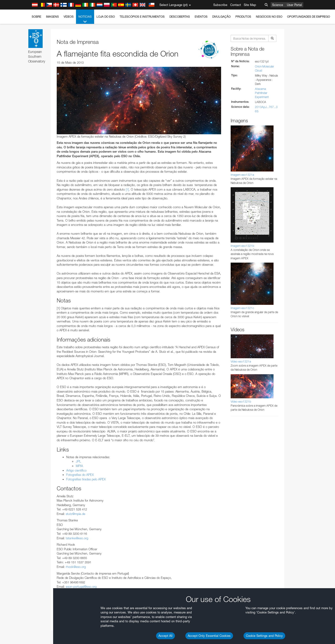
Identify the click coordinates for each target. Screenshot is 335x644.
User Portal (294, 5)
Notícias (85, 19)
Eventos (201, 17)
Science (278, 5)
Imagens (52, 17)
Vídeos (69, 17)
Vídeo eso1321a (241, 361)
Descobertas (180, 17)
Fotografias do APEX (80, 475)
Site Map (250, 5)
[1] (127, 189)
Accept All (165, 636)
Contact (236, 5)
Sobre (36, 17)
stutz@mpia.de (76, 514)
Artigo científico (76, 470)
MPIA (79, 466)
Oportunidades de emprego (309, 17)
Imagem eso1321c (242, 308)
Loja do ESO (106, 17)
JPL (78, 461)
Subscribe (220, 5)
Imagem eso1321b (242, 246)
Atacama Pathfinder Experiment (262, 93)
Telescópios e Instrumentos (142, 17)
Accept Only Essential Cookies (209, 636)
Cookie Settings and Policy (264, 636)
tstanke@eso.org (77, 538)
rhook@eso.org (76, 567)
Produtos (243, 17)
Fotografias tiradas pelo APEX (86, 479)
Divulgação (221, 17)
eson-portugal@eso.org (81, 587)
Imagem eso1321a (242, 175)
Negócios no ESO (269, 17)
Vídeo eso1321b (241, 402)
